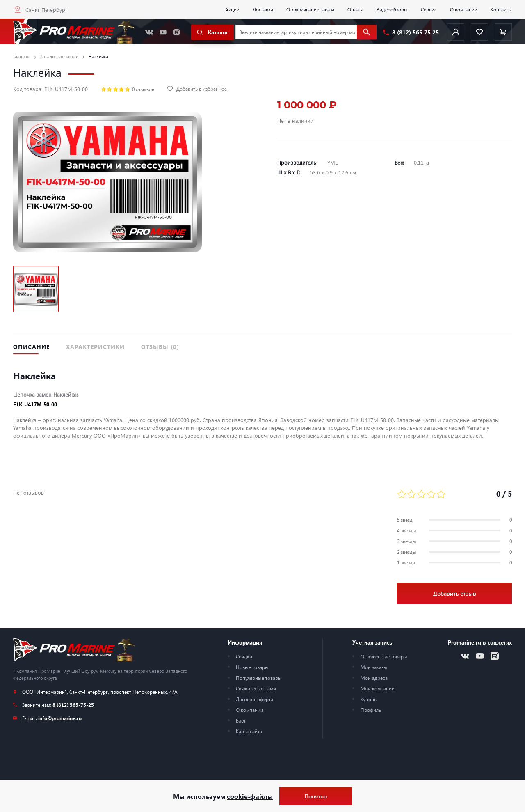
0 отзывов (143, 89)
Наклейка (98, 56)
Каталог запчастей (59, 56)
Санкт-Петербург (46, 10)
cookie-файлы (250, 796)
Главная (21, 56)
